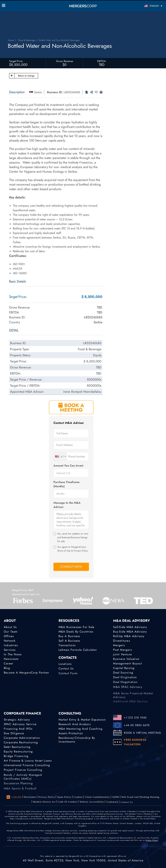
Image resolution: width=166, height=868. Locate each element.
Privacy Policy (47, 797)
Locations (65, 665)
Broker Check (152, 840)
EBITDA (101, 61)
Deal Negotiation (125, 685)
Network (10, 641)
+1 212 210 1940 (135, 718)
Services (10, 650)
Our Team (11, 632)
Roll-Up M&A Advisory (129, 636)
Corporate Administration (22, 738)
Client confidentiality (97, 797)
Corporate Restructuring (21, 742)
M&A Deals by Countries (76, 632)
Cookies (78, 797)
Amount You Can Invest (68, 466)
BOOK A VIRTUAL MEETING (142, 733)
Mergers (119, 645)
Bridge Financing (16, 756)
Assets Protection (71, 733)
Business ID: (55, 92)
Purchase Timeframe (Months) (66, 484)
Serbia (38, 92)
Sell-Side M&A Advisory (130, 627)
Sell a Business (69, 641)
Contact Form (68, 676)
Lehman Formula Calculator (78, 650)
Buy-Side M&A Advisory (130, 632)
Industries (11, 645)
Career (9, 664)
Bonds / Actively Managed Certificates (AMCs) (23, 783)
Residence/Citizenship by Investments (77, 740)
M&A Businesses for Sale (77, 627)
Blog (7, 669)
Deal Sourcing (123, 674)
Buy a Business (69, 636)
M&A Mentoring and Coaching (81, 729)
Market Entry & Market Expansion (82, 720)
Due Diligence (14, 733)
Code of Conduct (68, 803)
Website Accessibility (92, 803)
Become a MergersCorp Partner (27, 674)
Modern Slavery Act (44, 802)
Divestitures (121, 641)
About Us (10, 627)
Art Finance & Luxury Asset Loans (28, 761)
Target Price (16, 61)
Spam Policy (64, 797)
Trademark (112, 804)
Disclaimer (30, 797)
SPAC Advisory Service (20, 724)
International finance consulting (27, 766)
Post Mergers (122, 650)
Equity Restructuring (18, 752)
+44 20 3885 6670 (137, 725)
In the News (13, 654)
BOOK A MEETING (71, 408)
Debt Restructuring (17, 747)
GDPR (116, 797)
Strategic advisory (17, 720)
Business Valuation (126, 659)
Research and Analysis (75, 724)
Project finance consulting (23, 772)
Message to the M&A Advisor (67, 505)
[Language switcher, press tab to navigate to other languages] (144, 6)
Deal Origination (125, 679)
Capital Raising (124, 669)
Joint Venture (123, 654)
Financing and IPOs (18, 729)
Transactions (67, 645)
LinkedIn (14, 797)
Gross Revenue (65, 61)
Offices (9, 636)
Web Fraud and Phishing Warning (141, 797)
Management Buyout (127, 664)
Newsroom (11, 659)
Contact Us (66, 670)
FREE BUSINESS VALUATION (135, 742)
